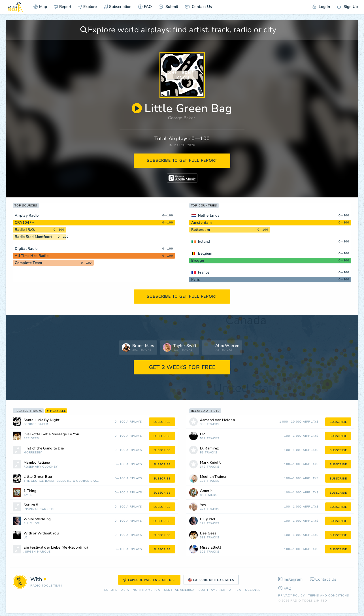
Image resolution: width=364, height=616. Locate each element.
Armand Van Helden (217, 420)
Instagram (290, 579)
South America (212, 590)
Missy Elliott (211, 548)
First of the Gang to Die (44, 448)
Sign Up (347, 7)
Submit (168, 7)
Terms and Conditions (329, 596)
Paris (195, 280)
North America (146, 590)
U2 (26, 538)
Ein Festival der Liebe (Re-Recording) (56, 548)
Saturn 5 (31, 505)
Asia (125, 590)
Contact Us (198, 7)
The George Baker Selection (48, 481)
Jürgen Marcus (37, 552)
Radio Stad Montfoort (33, 237)
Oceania (252, 590)
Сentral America (179, 590)
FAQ (145, 7)
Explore (88, 7)
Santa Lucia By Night (41, 420)
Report (63, 7)
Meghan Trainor (213, 477)
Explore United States (211, 580)
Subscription (118, 7)
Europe (111, 590)
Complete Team (28, 263)
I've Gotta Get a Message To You (51, 434)
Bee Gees (31, 439)
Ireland (204, 242)
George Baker (182, 118)
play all (56, 411)
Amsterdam (201, 223)
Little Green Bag (38, 477)
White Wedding (37, 519)
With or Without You (41, 533)
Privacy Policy (291, 596)
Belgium (205, 253)
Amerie (30, 495)
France (204, 272)
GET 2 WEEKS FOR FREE (182, 367)
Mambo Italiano (37, 463)
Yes (203, 505)
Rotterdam (201, 230)
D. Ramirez (209, 448)
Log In (321, 7)
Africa (235, 590)
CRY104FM (25, 223)
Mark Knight (210, 463)
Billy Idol (32, 524)
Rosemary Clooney (41, 467)
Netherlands (209, 216)
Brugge (198, 261)
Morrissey (33, 453)
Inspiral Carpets (39, 509)
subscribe (162, 422)
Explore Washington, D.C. (149, 580)
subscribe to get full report (182, 160)
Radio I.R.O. (25, 230)
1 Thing (30, 491)
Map (40, 7)
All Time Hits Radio (32, 256)
